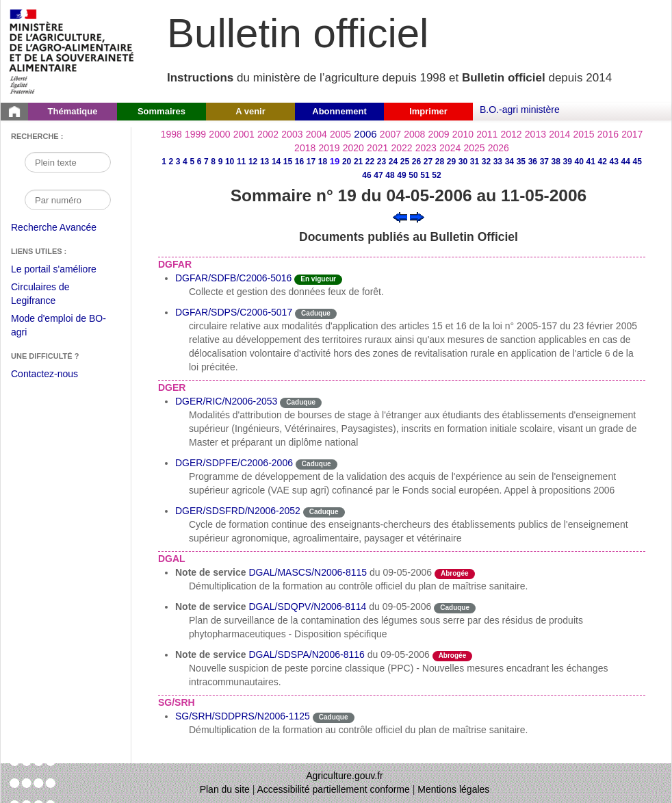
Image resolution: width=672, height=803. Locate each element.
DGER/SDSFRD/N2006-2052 (238, 511)
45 (637, 162)
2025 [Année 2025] (474, 148)
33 (498, 162)
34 (509, 162)
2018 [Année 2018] (305, 148)
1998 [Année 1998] (171, 134)
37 (544, 162)
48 (390, 175)
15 (288, 162)
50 (413, 175)
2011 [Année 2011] (487, 134)
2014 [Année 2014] (559, 134)
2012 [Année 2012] (512, 134)
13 (264, 162)
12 (253, 162)
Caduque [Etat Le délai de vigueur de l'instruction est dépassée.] (316, 313)
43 (614, 162)
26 (416, 162)
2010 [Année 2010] (463, 134)
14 (276, 162)
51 (425, 175)
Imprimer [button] (428, 111)
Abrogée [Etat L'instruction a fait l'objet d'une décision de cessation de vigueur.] (455, 573)
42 (603, 162)
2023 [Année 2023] (426, 148)
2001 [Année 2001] (244, 134)
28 (440, 162)
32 (486, 162)
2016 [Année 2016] (608, 134)
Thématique (73, 111)
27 (428, 162)
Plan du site (225, 789)
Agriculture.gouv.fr (345, 776)
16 (299, 162)
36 (533, 162)
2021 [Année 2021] (377, 148)
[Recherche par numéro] (68, 200)
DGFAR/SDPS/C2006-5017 (234, 312)
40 (579, 162)
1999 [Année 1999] (195, 134)
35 (521, 162)
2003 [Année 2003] (292, 134)
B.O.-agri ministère (520, 110)
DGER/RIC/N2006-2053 (226, 401)
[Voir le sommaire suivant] (417, 216)
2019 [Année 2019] (329, 148)
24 (393, 162)
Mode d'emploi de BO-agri (59, 327)
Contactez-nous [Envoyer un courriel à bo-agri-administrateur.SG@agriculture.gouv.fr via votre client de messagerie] (44, 374)
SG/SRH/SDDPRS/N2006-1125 (243, 716)
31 (475, 162)
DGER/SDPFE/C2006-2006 (234, 463)
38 (556, 162)
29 (451, 162)
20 (347, 162)
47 (378, 175)
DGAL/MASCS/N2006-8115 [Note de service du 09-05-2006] (308, 572)
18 (323, 162)
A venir (250, 111)
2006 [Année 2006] (365, 134)
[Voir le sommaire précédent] (400, 216)
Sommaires (161, 111)
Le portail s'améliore (64, 270)
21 (358, 162)
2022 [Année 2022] (401, 148)
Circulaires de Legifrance (51, 295)
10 (230, 162)
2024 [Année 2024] (450, 148)
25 (405, 162)
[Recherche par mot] (68, 162)
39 (568, 162)
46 (366, 175)
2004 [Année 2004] (316, 134)
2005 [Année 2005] (340, 134)
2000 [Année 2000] (219, 134)
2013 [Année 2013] (535, 134)
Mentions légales (453, 789)
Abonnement (339, 111)
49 (401, 175)
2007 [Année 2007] (390, 134)
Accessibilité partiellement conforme (334, 789)
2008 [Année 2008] (414, 134)
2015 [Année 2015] (583, 134)
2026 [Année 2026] (499, 148)
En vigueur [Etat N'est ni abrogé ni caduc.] (318, 279)
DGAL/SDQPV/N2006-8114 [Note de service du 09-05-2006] (307, 607)
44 (626, 162)
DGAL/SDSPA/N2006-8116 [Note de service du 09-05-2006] (306, 654)
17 (311, 162)
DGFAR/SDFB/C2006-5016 (233, 278)
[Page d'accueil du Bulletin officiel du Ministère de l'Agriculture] (14, 112)
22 (370, 162)
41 (591, 162)
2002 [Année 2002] (268, 134)
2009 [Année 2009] (439, 134)
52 (436, 175)
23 (382, 162)
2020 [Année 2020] (353, 148)
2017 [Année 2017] (632, 134)
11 (241, 162)
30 (463, 162)
